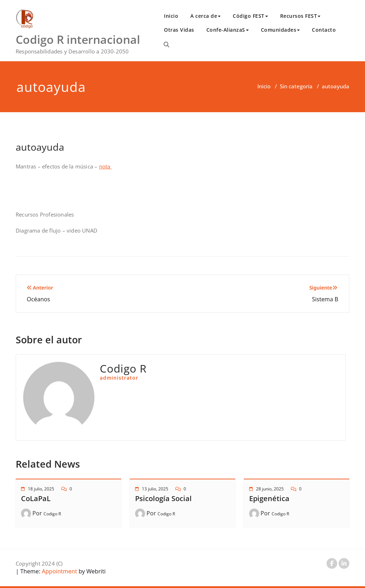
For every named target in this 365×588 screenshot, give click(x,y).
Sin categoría (296, 86)
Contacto (324, 30)
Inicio (171, 16)
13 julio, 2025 (155, 489)
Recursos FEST (300, 16)
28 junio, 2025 (270, 489)
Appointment (59, 571)
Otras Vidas (179, 30)
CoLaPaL (36, 498)
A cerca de (205, 16)
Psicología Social (163, 498)
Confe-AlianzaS (228, 30)
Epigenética (269, 498)
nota (106, 166)
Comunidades (281, 30)
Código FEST (250, 16)
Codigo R (52, 514)
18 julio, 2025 (41, 489)
